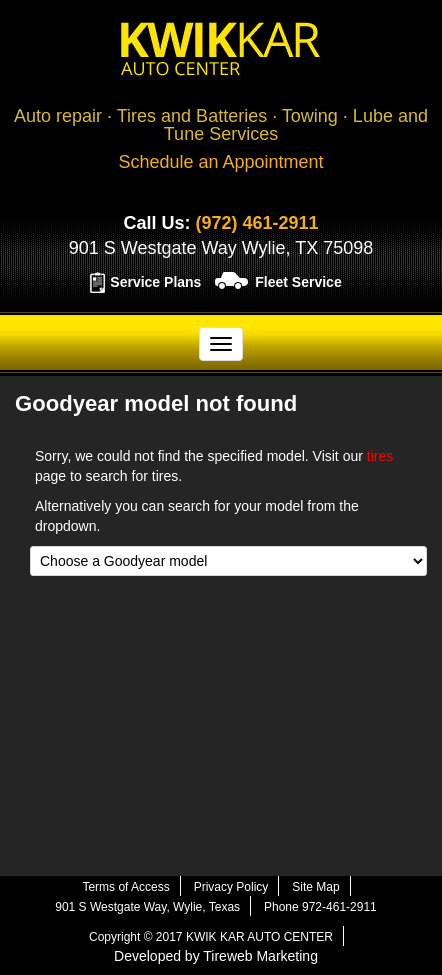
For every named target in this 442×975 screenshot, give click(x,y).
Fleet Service (298, 282)
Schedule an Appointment (220, 162)
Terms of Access (125, 887)
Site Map (315, 887)
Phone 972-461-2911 (320, 907)
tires (380, 456)
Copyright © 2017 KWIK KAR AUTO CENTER (211, 937)
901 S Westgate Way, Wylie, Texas (147, 907)
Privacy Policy (231, 887)
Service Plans (155, 282)
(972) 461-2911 (256, 223)
